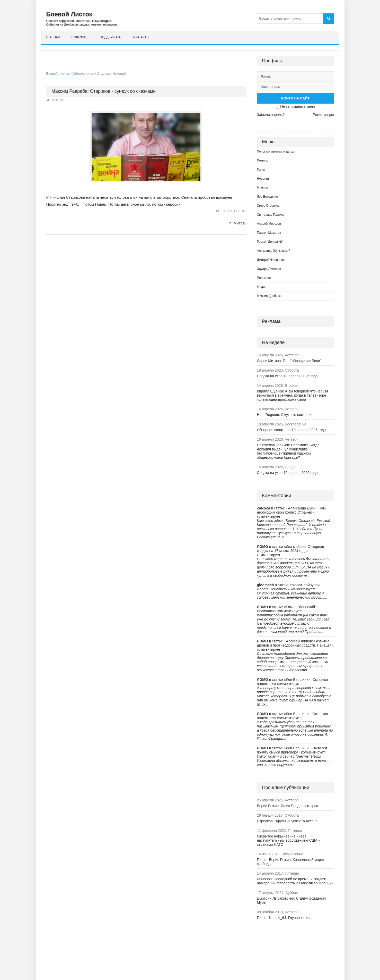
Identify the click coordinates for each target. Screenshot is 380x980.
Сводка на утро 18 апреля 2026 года (287, 376)
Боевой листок (58, 74)
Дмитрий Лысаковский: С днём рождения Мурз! (291, 900)
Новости (263, 179)
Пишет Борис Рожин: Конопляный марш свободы (290, 862)
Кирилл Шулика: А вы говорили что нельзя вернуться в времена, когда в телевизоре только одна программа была (293, 395)
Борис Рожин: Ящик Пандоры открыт (288, 806)
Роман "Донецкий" (270, 242)
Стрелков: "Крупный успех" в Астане (287, 821)
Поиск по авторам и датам (276, 152)
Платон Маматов (269, 233)
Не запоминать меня (297, 106)
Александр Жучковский (274, 251)
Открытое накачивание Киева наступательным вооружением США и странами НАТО (289, 840)
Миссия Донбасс (269, 296)
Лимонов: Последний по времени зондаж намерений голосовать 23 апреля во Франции (295, 881)
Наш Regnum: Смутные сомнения (285, 415)
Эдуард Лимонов (269, 269)
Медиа (262, 287)
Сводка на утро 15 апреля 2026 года (287, 473)
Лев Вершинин (268, 197)
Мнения (58, 100)
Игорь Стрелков (268, 206)
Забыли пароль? (271, 115)
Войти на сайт (295, 98)
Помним (263, 161)
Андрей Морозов (269, 224)
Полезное (80, 37)
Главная (53, 37)
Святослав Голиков (271, 215)
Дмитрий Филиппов (271, 260)
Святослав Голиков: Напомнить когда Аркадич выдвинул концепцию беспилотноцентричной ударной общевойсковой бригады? (288, 451)
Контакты (141, 37)
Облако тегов (83, 74)
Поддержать (111, 37)
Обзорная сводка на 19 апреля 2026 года (291, 430)
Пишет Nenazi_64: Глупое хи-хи (283, 918)
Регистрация (323, 115)
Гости (261, 170)
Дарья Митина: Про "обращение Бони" (289, 361)
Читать (238, 223)
